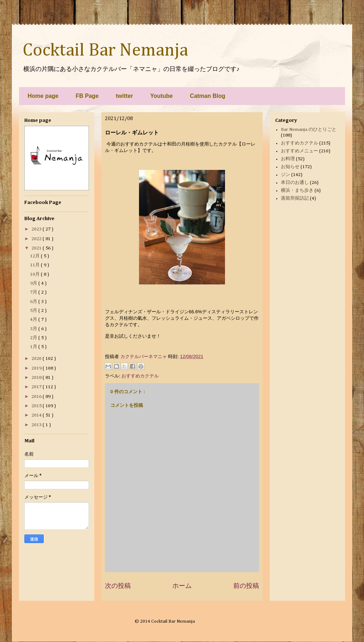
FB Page (87, 96)
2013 (37, 425)
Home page (43, 96)
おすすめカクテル (140, 376)
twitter (124, 96)
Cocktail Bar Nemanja (105, 51)
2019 (37, 368)
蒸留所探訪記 (295, 198)
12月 (35, 256)
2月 (34, 338)
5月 (34, 311)
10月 (35, 274)
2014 (37, 415)
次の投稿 (118, 586)
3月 (34, 329)
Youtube (161, 96)
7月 (34, 292)
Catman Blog (208, 96)
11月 (35, 265)
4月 (34, 320)
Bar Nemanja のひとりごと (309, 130)
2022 (37, 239)
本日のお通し (295, 183)
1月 (34, 347)
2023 (37, 229)
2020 (37, 359)
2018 (37, 378)
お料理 (288, 159)
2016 (37, 397)
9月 (34, 283)
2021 (37, 248)
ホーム (182, 586)
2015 (37, 406)
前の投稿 (246, 586)
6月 (34, 302)
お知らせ (290, 167)
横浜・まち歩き (297, 191)
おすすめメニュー (300, 151)
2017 (37, 387)
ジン (286, 175)
